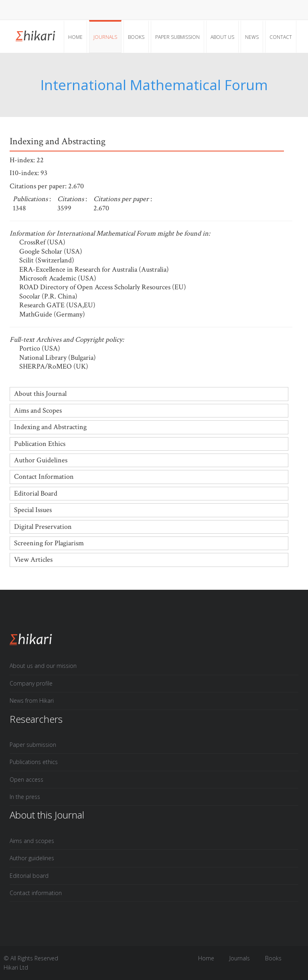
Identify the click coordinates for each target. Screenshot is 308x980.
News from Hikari (32, 701)
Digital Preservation (43, 527)
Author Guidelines (41, 460)
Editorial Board (36, 493)
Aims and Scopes (38, 410)
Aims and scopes (32, 841)
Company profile (31, 683)
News (252, 37)
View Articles (33, 560)
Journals (105, 37)
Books (136, 37)
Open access (26, 779)
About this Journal (40, 394)
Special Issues (33, 510)
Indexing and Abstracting (50, 427)
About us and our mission (43, 666)
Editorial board (29, 876)
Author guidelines (32, 858)
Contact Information (44, 477)
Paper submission (177, 37)
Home (75, 37)
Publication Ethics (40, 444)
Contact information (36, 893)
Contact (281, 37)
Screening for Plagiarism (49, 543)
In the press (25, 797)
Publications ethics (34, 762)
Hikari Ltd (16, 967)
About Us (222, 37)
